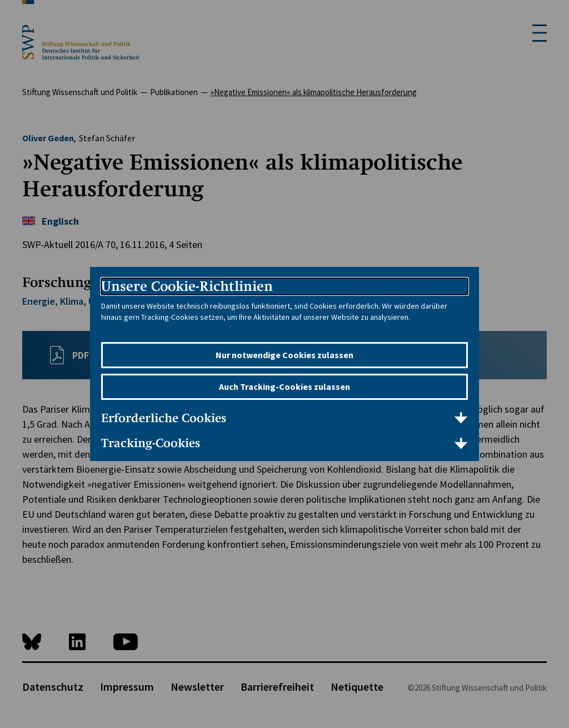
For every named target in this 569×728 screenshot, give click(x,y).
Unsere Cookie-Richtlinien (187, 286)
